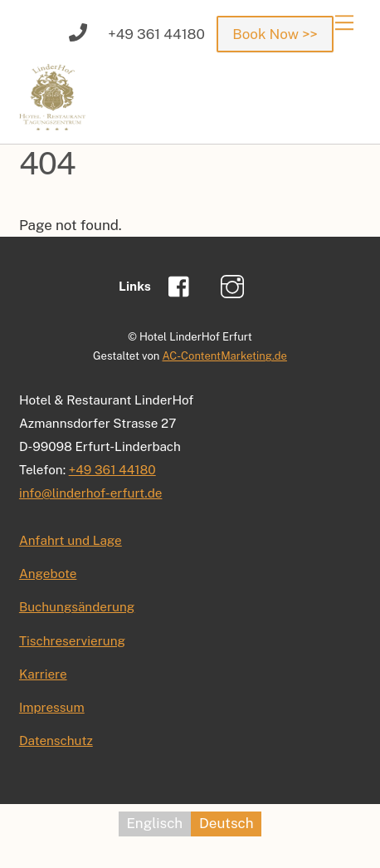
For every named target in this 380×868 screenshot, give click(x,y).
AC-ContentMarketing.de (224, 356)
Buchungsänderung (77, 606)
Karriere (43, 674)
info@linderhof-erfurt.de (91, 493)
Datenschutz (56, 740)
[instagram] (235, 285)
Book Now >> (275, 34)
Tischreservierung (72, 640)
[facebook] (183, 285)
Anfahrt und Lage (71, 540)
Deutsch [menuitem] (226, 824)
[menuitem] (155, 824)
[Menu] (344, 22)
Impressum (52, 707)
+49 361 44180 (112, 469)
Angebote (48, 573)
